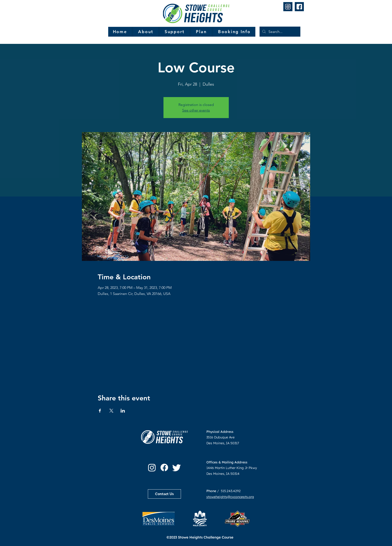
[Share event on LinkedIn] (123, 411)
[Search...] (279, 32)
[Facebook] (164, 467)
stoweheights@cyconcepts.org (230, 497)
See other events (196, 110)
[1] (288, 7)
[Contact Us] (164, 494)
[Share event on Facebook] (100, 411)
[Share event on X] (111, 411)
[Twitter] (177, 467)
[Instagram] (152, 467)
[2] (299, 7)
